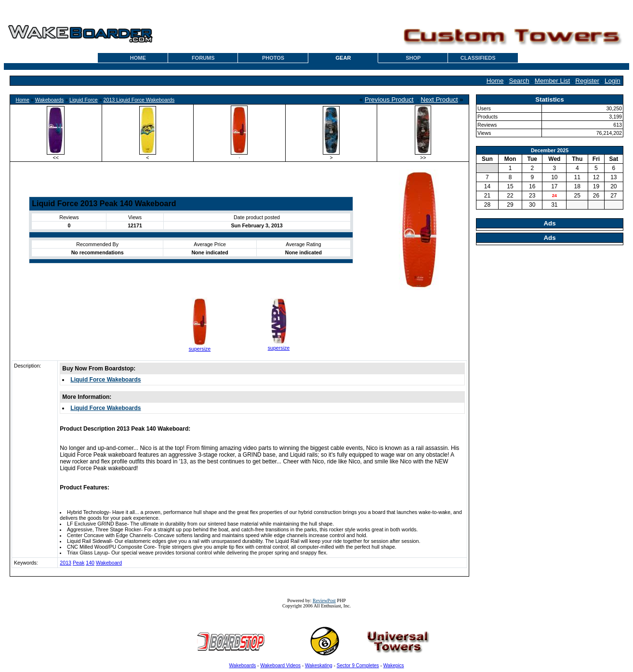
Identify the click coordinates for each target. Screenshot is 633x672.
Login (613, 81)
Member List (552, 81)
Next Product (439, 99)
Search (519, 81)
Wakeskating (319, 665)
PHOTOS (273, 58)
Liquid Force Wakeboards (105, 380)
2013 (66, 563)
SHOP (413, 58)
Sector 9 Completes (358, 665)
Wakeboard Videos (280, 665)
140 (90, 563)
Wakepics (394, 665)
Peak (79, 563)
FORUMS (203, 58)
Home (495, 81)
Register (587, 81)
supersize (200, 349)
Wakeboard (109, 563)
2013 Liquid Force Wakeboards (139, 100)
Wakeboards (49, 100)
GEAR (343, 58)
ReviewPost (324, 600)
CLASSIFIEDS (478, 58)
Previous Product (389, 99)
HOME (138, 58)
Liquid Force (84, 100)
